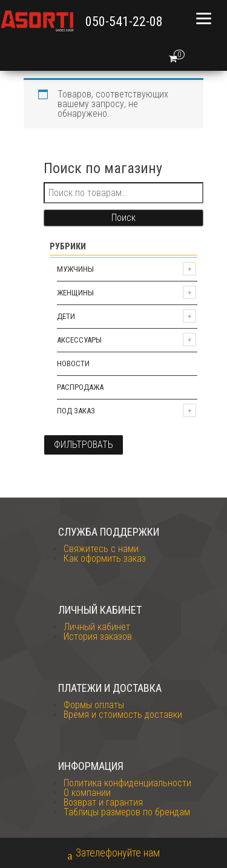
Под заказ (76, 411)
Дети (66, 316)
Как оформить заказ (105, 558)
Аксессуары (79, 340)
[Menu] (203, 18)
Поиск (123, 218)
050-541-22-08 (124, 21)
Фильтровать (84, 445)
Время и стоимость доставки (123, 715)
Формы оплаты (94, 705)
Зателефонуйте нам (114, 854)
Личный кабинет (97, 627)
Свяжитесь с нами (101, 549)
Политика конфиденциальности (127, 783)
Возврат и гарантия (103, 802)
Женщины (75, 293)
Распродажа (80, 387)
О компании (87, 793)
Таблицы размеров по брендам (127, 812)
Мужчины (75, 269)
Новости (73, 363)
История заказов (98, 636)
